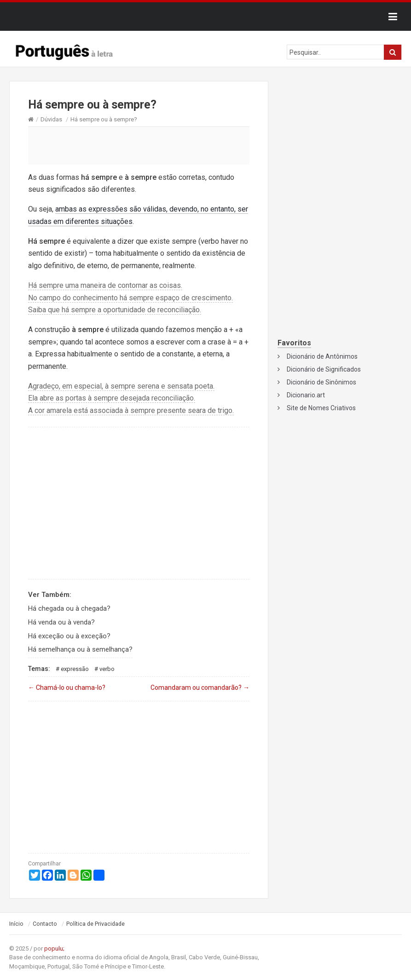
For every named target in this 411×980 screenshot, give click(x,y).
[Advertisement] (139, 145)
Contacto (45, 924)
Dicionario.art (306, 395)
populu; (54, 948)
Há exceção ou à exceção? (69, 636)
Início (16, 924)
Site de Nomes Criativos (321, 408)
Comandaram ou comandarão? (200, 688)
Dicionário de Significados (324, 369)
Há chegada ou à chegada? (69, 608)
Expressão (75, 669)
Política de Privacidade (96, 924)
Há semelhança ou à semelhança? (80, 649)
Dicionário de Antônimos (322, 356)
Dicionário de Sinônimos (321, 382)
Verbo (107, 669)
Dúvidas (51, 119)
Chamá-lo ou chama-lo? (67, 688)
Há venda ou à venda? (61, 622)
